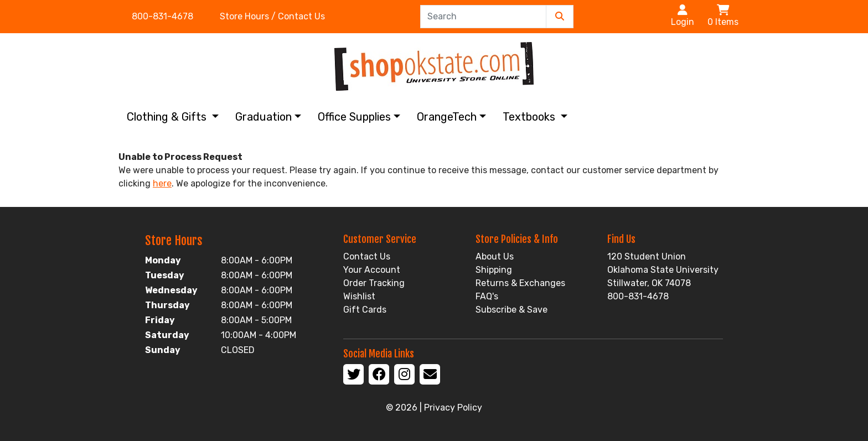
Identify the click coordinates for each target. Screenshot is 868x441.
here (162, 183)
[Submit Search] (560, 17)
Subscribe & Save (512, 310)
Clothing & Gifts (168, 117)
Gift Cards (365, 310)
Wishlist (359, 296)
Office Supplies (354, 117)
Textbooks (530, 117)
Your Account (372, 270)
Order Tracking (374, 283)
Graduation (263, 117)
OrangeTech (447, 117)
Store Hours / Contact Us (272, 16)
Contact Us (367, 256)
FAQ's (487, 296)
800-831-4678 (162, 16)
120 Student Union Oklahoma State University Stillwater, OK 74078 (663, 270)
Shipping (494, 270)
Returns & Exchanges (520, 283)
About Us (495, 256)
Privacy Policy (453, 408)
